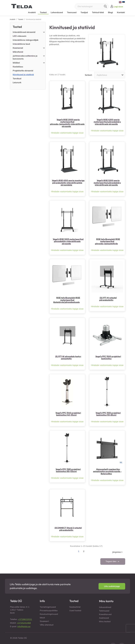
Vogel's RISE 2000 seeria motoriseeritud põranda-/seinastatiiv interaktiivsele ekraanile (67, 123)
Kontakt (121, 12)
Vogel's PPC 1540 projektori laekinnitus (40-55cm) (68, 414)
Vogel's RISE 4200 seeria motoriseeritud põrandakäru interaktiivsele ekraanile (107, 122)
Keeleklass (18, 67)
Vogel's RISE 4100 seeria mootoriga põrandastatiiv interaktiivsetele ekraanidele (68, 183)
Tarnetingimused (48, 607)
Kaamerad (18, 48)
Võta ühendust (47, 625)
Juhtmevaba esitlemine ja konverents (25, 57)
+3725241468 (24, 623)
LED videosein (20, 36)
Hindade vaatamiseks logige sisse (67, 133)
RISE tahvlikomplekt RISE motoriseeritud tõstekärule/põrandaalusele (67, 300)
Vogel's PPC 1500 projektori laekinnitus (108, 358)
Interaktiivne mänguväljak (26, 40)
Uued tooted (75, 610)
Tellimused (104, 611)
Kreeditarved (105, 614)
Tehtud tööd (98, 12)
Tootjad (84, 12)
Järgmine (118, 552)
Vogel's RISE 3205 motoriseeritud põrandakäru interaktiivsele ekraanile (68, 241)
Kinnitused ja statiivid (23, 75)
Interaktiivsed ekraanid (24, 32)
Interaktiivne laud (21, 44)
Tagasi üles (113, 562)
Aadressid (104, 618)
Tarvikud (17, 78)
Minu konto (106, 601)
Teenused (72, 12)
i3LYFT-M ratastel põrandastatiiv (108, 299)
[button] (112, 586)
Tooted (43, 12)
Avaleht (32, 12)
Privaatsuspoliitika (49, 610)
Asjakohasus (110, 75)
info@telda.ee (24, 626)
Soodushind (75, 607)
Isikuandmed (105, 607)
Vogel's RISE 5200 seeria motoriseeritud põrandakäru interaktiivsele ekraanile (107, 183)
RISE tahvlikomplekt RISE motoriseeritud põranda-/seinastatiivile (108, 241)
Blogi (110, 12)
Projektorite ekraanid (23, 71)
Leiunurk (17, 82)
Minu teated (105, 621)
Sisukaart (44, 621)
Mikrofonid (18, 52)
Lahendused (57, 12)
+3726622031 (25, 619)
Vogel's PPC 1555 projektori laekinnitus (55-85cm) (108, 414)
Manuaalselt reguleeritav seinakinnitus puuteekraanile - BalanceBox (107, 471)
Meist (42, 618)
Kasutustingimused (49, 614)
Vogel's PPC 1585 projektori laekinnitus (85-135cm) (68, 470)
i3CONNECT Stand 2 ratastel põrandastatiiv (68, 529)
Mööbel (16, 63)
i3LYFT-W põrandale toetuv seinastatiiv (68, 358)
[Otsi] (92, 6)
